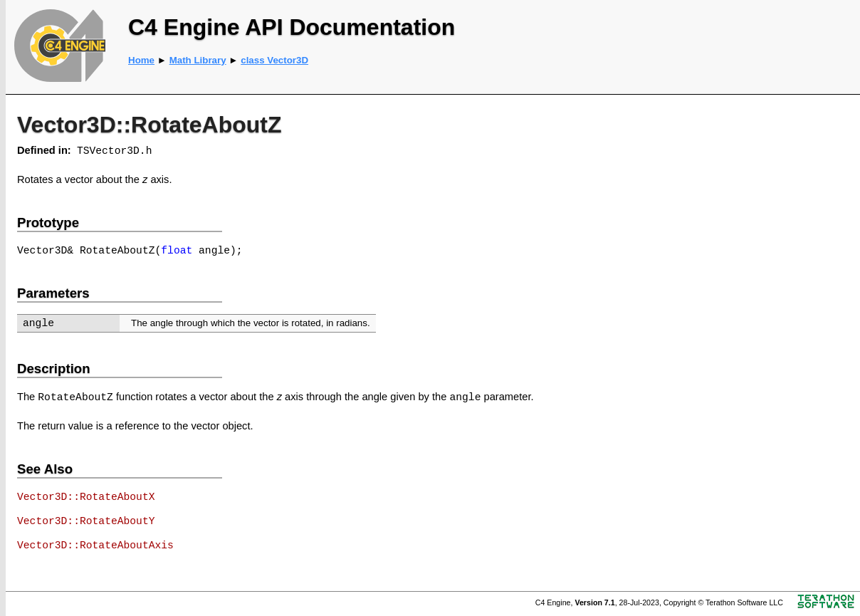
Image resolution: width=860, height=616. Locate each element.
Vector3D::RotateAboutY (86, 521)
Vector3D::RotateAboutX (86, 497)
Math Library (198, 60)
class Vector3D (274, 60)
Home (141, 60)
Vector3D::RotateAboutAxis (95, 545)
